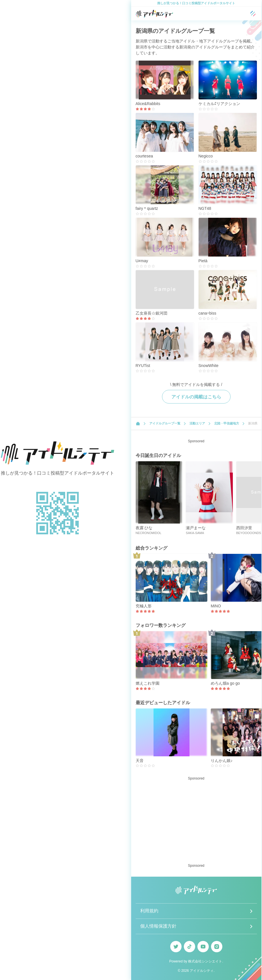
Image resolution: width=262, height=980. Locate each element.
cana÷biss (207, 313)
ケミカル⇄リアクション (219, 104)
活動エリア (197, 423)
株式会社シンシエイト (205, 961)
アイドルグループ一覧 (165, 423)
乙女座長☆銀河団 (152, 313)
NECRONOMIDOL (149, 533)
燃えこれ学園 (148, 683)
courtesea (144, 156)
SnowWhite (209, 366)
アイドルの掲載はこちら (196, 397)
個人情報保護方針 (158, 926)
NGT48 (205, 208)
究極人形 (144, 606)
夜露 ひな (144, 528)
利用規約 (149, 911)
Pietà (203, 261)
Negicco (206, 156)
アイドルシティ (202, 971)
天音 (140, 761)
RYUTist (143, 366)
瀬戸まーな (196, 528)
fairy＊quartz (147, 208)
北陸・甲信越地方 (227, 423)
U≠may (142, 261)
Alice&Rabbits (148, 104)
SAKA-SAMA (195, 533)
